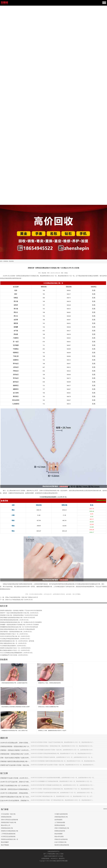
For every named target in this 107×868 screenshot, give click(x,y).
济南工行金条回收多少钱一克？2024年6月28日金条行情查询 (20, 786)
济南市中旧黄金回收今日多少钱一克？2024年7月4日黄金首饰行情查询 (23, 797)
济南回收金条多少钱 (7, 828)
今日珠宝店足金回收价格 (8, 837)
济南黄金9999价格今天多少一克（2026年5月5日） (14, 634)
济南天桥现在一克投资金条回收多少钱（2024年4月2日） (16, 632)
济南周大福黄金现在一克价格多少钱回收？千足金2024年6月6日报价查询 (21, 611)
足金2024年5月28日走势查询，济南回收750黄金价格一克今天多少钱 (23, 801)
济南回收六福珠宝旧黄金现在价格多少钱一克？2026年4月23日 (21, 761)
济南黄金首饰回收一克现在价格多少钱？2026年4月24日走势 (20, 746)
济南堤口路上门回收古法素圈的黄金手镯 (48, 707)
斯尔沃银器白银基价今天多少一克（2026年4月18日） (15, 650)
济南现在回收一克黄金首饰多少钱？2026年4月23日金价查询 (20, 754)
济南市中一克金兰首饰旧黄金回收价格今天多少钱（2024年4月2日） (20, 613)
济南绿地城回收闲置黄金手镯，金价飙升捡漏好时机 (14, 683)
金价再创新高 (58, 820)
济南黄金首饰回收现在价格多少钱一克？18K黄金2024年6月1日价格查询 (21, 622)
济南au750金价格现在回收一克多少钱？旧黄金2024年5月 (22, 597)
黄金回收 (11, 261)
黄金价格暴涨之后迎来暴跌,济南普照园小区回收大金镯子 (16, 707)
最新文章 (55, 856)
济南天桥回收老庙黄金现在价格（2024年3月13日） (15, 620)
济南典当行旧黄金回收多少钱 (9, 831)
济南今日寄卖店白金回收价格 (9, 820)
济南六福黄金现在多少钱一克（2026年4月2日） (14, 643)
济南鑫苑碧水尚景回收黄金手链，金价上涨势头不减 (14, 731)
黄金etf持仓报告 (59, 837)
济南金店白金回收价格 (61, 839)
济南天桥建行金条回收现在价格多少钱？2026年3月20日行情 (17, 618)
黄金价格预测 (58, 834)
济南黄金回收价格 (6, 817)
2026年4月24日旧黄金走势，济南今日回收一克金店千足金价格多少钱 (23, 743)
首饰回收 (6, 261)
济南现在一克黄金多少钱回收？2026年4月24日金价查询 (19, 750)
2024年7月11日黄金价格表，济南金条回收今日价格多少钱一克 (21, 793)
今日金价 (61, 856)
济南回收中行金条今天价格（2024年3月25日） (16, 778)
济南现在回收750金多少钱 (8, 822)
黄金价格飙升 (5, 842)
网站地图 (65, 861)
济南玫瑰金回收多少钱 (61, 817)
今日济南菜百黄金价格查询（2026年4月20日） (13, 646)
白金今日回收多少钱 (60, 842)
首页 (1, 261)
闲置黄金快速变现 (60, 831)
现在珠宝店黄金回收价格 (62, 845)
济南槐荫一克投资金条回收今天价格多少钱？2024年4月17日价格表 (19, 625)
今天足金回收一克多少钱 (8, 814)
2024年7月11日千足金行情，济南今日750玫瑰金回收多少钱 (20, 782)
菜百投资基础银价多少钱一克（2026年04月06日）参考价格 (17, 641)
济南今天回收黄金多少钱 (62, 828)
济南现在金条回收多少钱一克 (9, 839)
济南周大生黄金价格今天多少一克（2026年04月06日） (16, 648)
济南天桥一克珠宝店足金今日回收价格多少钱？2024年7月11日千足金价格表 (25, 789)
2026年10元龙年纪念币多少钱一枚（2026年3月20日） (15, 636)
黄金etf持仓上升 (6, 825)
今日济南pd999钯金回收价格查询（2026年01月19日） (15, 639)
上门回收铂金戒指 (60, 822)
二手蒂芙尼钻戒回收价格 (8, 834)
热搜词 (50, 856)
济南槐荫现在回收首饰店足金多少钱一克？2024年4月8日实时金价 (19, 627)
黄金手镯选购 (5, 845)
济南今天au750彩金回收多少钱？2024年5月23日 (19, 600)
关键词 (46, 856)
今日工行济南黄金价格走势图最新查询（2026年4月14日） (17, 653)
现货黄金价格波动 (60, 825)
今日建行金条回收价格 (61, 814)
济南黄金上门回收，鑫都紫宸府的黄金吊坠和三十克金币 (52, 731)
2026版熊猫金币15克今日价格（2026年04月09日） (14, 655)
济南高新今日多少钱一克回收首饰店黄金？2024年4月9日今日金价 (19, 615)
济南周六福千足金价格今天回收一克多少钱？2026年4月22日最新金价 (23, 765)
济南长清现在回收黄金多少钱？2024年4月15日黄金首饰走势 (17, 629)
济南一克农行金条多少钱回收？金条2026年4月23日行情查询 (20, 758)
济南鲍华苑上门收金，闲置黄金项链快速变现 (49, 683)
